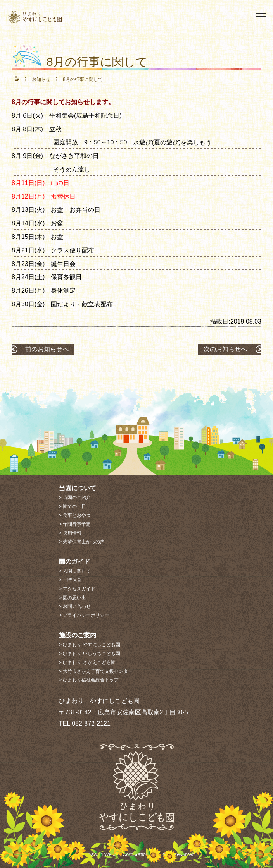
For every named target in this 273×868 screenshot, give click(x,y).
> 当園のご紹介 (75, 497)
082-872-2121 (91, 723)
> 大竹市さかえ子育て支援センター (96, 671)
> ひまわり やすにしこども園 (90, 645)
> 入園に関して (75, 571)
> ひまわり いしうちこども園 (90, 654)
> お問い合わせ (75, 606)
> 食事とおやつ (75, 515)
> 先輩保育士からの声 (82, 542)
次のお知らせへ (225, 349)
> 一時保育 (70, 580)
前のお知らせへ (47, 349)
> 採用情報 (70, 533)
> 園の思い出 (73, 598)
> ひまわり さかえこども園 (87, 662)
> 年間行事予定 (75, 524)
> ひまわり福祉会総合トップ (89, 680)
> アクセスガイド (77, 589)
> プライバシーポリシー (84, 615)
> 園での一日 (73, 506)
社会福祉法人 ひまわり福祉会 (49, 17)
